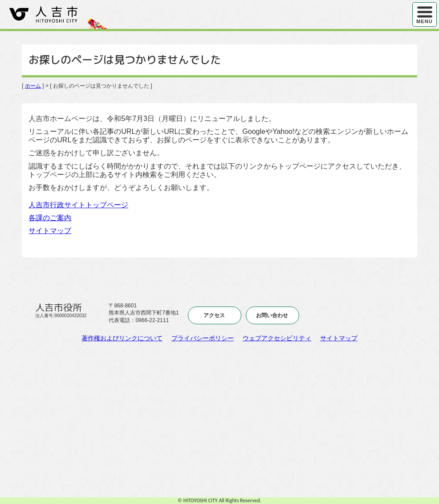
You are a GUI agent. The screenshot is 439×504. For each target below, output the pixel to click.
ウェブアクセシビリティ (277, 338)
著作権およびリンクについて (122, 338)
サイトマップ (50, 231)
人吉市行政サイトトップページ (78, 205)
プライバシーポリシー (203, 338)
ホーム (33, 86)
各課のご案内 (50, 218)
